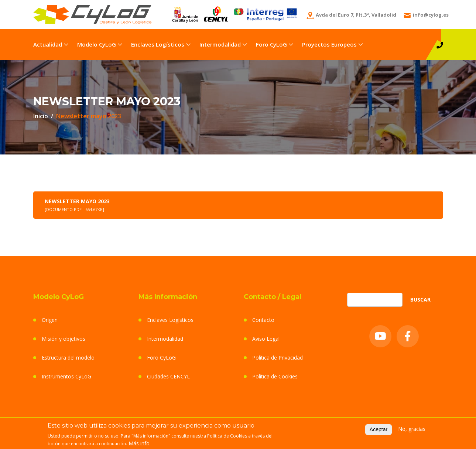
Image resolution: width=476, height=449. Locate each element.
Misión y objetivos (64, 339)
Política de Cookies (275, 376)
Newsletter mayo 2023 (77, 205)
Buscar (420, 300)
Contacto (263, 320)
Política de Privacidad (278, 358)
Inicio (41, 116)
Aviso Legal (266, 339)
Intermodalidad (220, 44)
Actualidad (48, 44)
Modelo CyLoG (97, 44)
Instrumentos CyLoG (66, 376)
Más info (139, 444)
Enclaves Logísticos (158, 44)
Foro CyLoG (271, 44)
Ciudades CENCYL (168, 376)
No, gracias (412, 430)
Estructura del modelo (68, 358)
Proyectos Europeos (329, 44)
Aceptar (379, 431)
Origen (50, 320)
